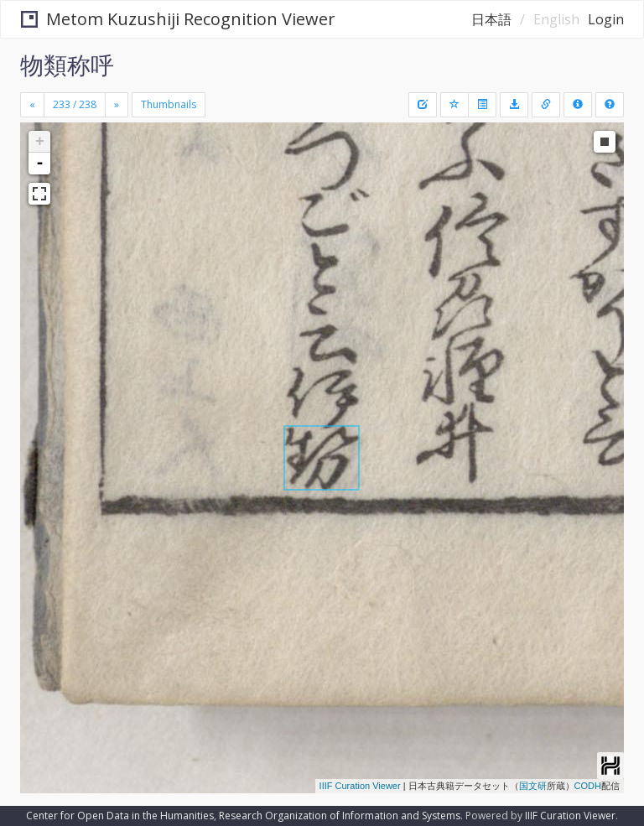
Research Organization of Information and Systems (340, 816)
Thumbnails (169, 104)
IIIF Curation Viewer (360, 786)
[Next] (117, 105)
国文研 (533, 786)
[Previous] (32, 105)
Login (606, 19)
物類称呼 (67, 65)
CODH (588, 786)
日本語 (491, 19)
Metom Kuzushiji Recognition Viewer (178, 19)
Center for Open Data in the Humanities (120, 816)
